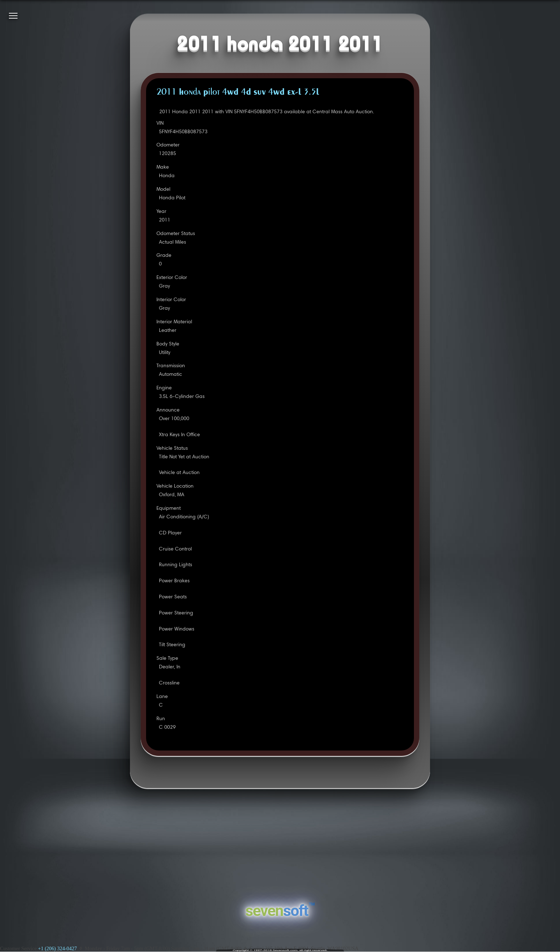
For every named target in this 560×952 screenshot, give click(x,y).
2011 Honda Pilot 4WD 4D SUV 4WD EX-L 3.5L (238, 93)
